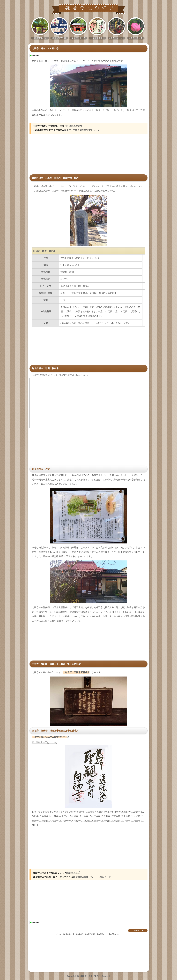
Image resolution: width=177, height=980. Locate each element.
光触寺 (100, 812)
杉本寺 (37, 812)
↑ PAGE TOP (138, 930)
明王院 (109, 812)
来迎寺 (46, 191)
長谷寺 (64, 812)
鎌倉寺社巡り (87, 976)
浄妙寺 (117, 812)
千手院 (127, 816)
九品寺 (55, 191)
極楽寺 (35, 821)
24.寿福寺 (54, 821)
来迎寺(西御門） (77, 812)
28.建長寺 (96, 821)
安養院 (55, 812)
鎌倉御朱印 (80, 934)
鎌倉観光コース (102, 934)
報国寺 (127, 812)
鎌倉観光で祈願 (90, 934)
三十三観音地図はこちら (44, 742)
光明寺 (107, 816)
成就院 (137, 816)
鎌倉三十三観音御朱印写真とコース (82, 130)
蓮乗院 (117, 816)
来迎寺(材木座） (60, 816)
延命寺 (137, 812)
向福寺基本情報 (74, 126)
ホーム (59, 934)
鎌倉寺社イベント (115, 934)
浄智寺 (127, 821)
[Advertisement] (88, 156)
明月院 (117, 821)
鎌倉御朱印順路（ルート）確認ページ (92, 877)
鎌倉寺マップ (73, 873)
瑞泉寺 (91, 812)
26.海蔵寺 (76, 821)
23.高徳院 (44, 821)
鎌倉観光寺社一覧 (68, 934)
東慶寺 (137, 821)
